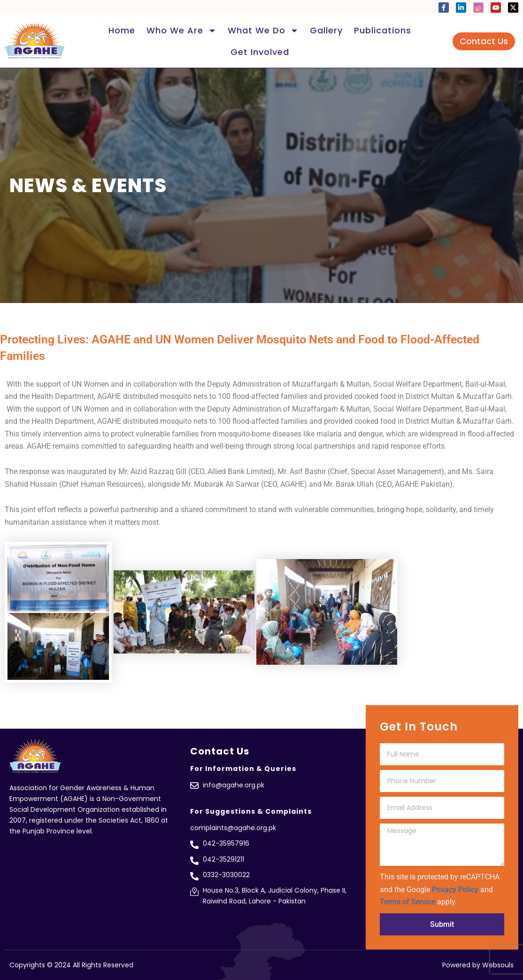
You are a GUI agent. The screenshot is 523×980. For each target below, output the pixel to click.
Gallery (326, 30)
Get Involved (260, 52)
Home (122, 30)
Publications (383, 30)
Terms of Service (408, 902)
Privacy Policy (455, 890)
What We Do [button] (263, 31)
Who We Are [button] (181, 31)
